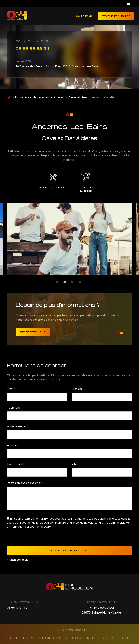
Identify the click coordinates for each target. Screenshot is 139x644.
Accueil (9, 98)
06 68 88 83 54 (33, 48)
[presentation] (34, 539)
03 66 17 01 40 (82, 16)
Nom (11, 389)
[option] (69, 239)
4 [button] (80, 282)
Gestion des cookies (117, 638)
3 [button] (72, 282)
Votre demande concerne (25, 483)
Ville (74, 464)
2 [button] (65, 282)
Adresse (12, 445)
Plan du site (16, 638)
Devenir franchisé (116, 16)
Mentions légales (40, 638)
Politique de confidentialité (78, 638)
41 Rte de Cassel (102, 610)
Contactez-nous (33, 332)
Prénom (77, 389)
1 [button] (57, 282)
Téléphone (15, 408)
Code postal (15, 464)
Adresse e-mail (18, 426)
